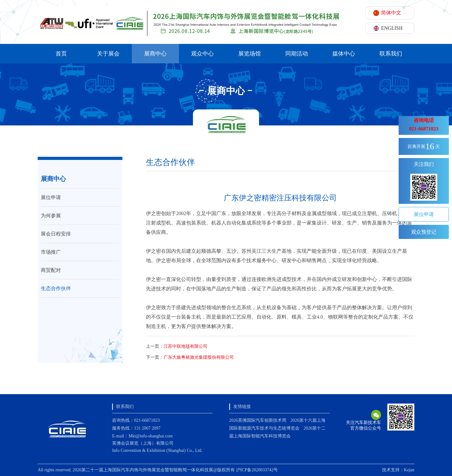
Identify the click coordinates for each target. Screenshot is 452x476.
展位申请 (51, 197)
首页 (61, 54)
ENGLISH (392, 28)
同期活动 (297, 54)
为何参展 (51, 216)
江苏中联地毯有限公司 (186, 346)
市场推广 (51, 252)
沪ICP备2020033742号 (257, 470)
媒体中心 (344, 54)
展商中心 (155, 54)
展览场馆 (250, 54)
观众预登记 (424, 232)
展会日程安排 (56, 234)
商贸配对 (51, 270)
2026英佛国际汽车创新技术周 (258, 420)
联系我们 (391, 54)
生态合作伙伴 (56, 288)
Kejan (409, 470)
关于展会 (108, 54)
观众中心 (202, 54)
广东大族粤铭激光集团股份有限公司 (199, 357)
